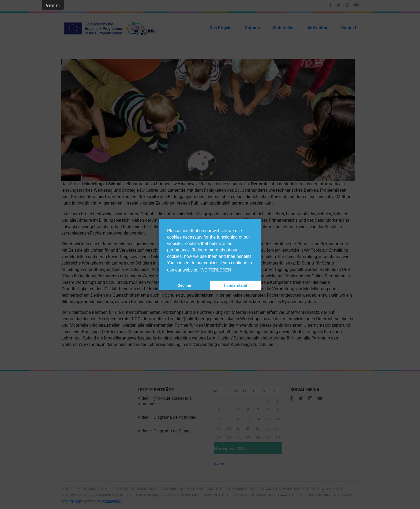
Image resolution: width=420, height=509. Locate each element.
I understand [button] (236, 285)
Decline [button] (184, 285)
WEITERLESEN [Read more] (216, 270)
